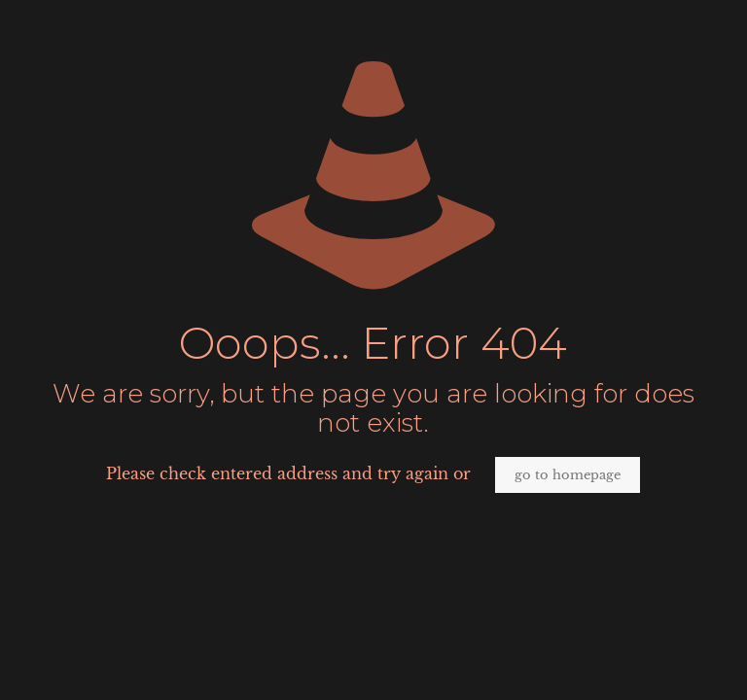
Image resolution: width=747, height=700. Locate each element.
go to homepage (568, 475)
